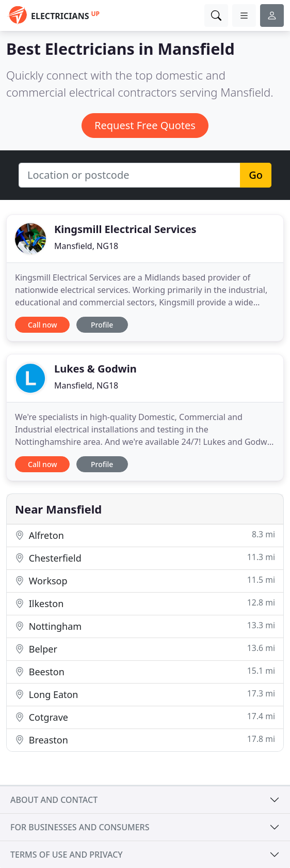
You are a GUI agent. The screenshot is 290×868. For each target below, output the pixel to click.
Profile (102, 325)
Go (256, 175)
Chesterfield (145, 558)
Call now (42, 325)
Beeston (145, 671)
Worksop (145, 580)
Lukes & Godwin (95, 369)
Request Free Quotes (145, 125)
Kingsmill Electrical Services (125, 229)
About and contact (54, 800)
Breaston (145, 740)
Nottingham (145, 626)
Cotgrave (145, 717)
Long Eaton (145, 694)
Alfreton (145, 535)
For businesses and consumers (80, 827)
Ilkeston (145, 603)
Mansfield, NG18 (86, 246)
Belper (145, 649)
